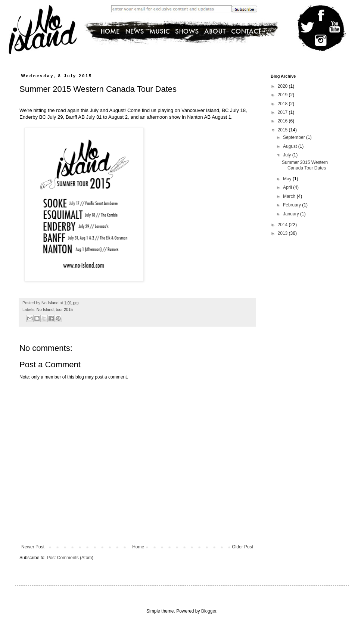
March (290, 196)
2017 (283, 112)
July (288, 155)
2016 (283, 121)
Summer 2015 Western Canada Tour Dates (305, 165)
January (292, 214)
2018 (283, 104)
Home (138, 547)
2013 (283, 233)
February (293, 205)
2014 (283, 225)
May (288, 179)
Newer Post (33, 547)
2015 (283, 130)
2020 (283, 86)
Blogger (209, 611)
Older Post (242, 547)
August (291, 146)
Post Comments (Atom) (70, 558)
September (295, 137)
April (288, 187)
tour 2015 (64, 309)
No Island (51, 303)
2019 (283, 95)
